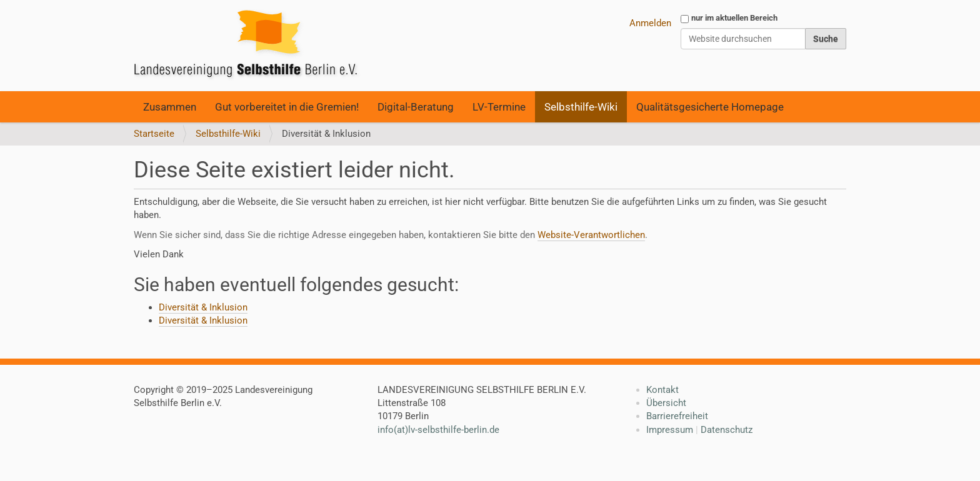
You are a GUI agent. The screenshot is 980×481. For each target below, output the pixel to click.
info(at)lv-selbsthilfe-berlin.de (438, 430)
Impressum (670, 430)
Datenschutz (727, 430)
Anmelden (650, 23)
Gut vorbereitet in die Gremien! (287, 107)
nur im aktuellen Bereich (734, 18)
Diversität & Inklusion (203, 307)
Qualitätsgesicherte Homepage (710, 107)
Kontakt (662, 390)
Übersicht (666, 403)
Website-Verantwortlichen (591, 235)
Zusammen (170, 107)
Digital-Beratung (416, 107)
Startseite (154, 134)
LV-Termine (499, 107)
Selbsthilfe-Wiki (581, 107)
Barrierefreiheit (677, 416)
